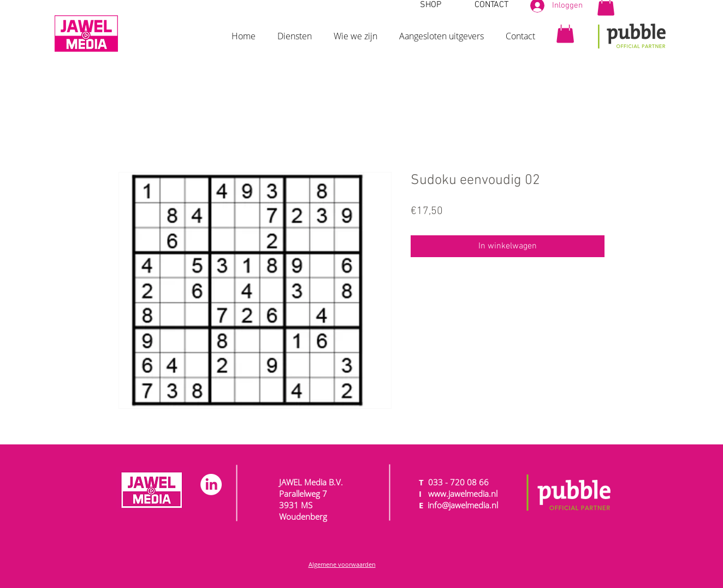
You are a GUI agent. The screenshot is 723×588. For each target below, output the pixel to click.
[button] (295, 31)
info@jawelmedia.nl (463, 505)
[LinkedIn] (211, 485)
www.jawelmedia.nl (463, 494)
